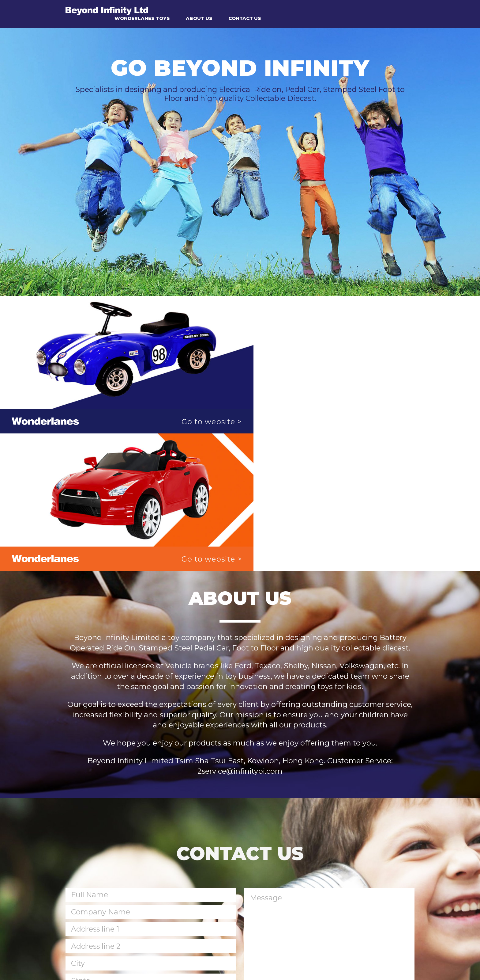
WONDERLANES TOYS (247, 10)
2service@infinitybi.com (240, 620)
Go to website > (197, 408)
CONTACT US (349, 10)
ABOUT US (304, 10)
